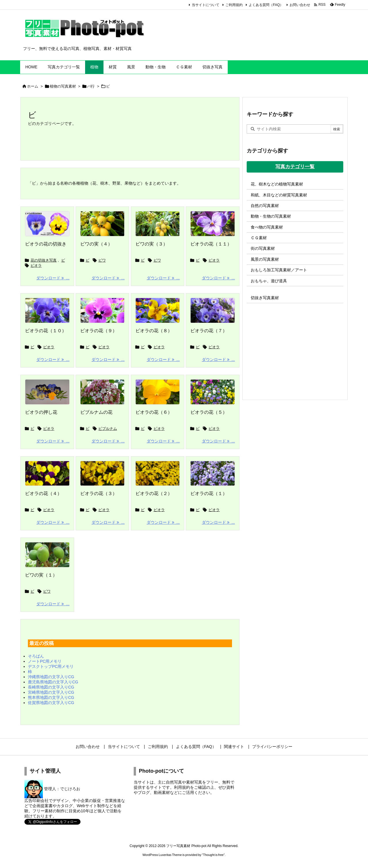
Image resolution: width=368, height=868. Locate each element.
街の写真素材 (263, 248)
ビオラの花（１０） (46, 331)
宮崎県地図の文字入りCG (51, 692)
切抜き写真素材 (265, 298)
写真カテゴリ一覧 (295, 167)
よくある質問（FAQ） (266, 5)
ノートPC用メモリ (45, 661)
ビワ (102, 260)
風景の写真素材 (265, 259)
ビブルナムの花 (96, 412)
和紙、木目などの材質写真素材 (279, 195)
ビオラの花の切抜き (46, 244)
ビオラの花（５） (209, 412)
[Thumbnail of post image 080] (213, 473)
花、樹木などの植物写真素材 (277, 184)
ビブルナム (108, 429)
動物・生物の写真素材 (271, 216)
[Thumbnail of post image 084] (47, 555)
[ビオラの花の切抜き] (47, 224)
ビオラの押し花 (41, 412)
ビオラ (36, 265)
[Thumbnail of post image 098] (102, 310)
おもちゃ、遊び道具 (269, 281)
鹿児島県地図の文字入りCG (53, 682)
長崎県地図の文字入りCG (51, 687)
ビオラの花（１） (209, 493)
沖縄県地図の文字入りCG (51, 677)
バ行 (91, 86)
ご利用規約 (234, 5)
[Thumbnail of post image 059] (213, 310)
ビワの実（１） (41, 575)
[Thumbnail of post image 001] (158, 224)
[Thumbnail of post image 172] (102, 392)
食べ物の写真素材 (267, 227)
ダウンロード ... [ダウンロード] (53, 278)
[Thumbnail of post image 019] (47, 392)
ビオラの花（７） (209, 331)
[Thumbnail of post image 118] (47, 310)
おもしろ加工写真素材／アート (279, 270)
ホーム (33, 86)
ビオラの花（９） (99, 331)
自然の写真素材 (265, 206)
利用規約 (182, 787)
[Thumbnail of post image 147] (213, 224)
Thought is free (213, 855)
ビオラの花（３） (99, 493)
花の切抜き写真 (44, 260)
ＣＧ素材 (259, 238)
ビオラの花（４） (43, 493)
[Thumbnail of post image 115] (213, 392)
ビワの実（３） (152, 244)
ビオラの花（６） (154, 412)
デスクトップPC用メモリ (51, 666)
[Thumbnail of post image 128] (102, 224)
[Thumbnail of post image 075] (158, 473)
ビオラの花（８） (154, 331)
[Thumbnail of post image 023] (158, 392)
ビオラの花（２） (154, 493)
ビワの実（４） (96, 244)
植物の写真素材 (63, 86)
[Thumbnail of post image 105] (47, 473)
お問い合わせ (300, 5)
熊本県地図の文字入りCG (51, 697)
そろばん (36, 656)
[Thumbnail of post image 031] (158, 310)
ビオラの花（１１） (211, 244)
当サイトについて (206, 5)
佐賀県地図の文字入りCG (51, 703)
